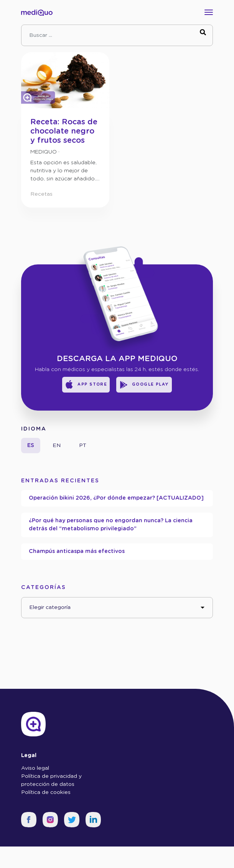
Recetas (41, 194)
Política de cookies (46, 792)
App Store (86, 385)
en (57, 446)
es (31, 446)
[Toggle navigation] (210, 12)
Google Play (144, 385)
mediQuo (44, 152)
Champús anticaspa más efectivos (77, 551)
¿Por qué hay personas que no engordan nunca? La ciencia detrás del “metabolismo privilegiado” (111, 525)
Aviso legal (35, 768)
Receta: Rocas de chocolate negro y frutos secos (64, 131)
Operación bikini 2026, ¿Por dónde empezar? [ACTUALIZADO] (116, 498)
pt (83, 446)
